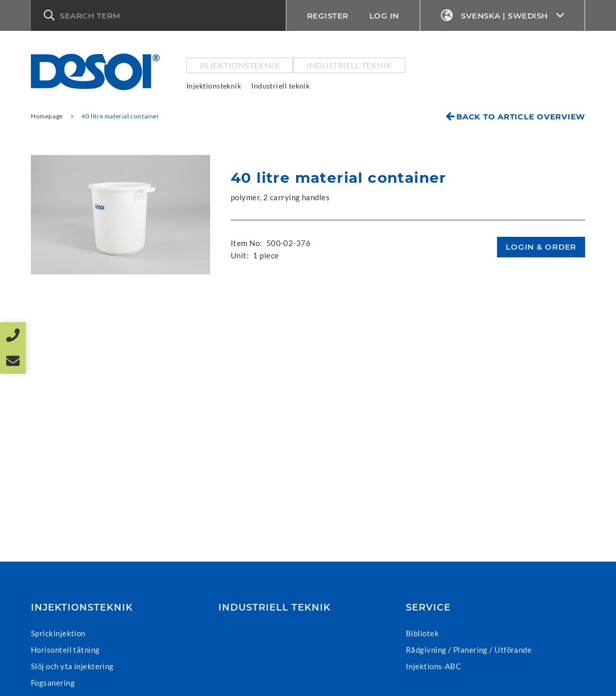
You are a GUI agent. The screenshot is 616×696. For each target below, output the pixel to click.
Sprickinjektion (58, 633)
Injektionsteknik (240, 65)
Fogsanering (53, 683)
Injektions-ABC (433, 666)
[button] (158, 15)
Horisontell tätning (65, 650)
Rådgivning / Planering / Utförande (469, 650)
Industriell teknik (349, 65)
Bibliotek (422, 633)
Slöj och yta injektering (72, 666)
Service (428, 607)
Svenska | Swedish (503, 16)
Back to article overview (521, 117)
